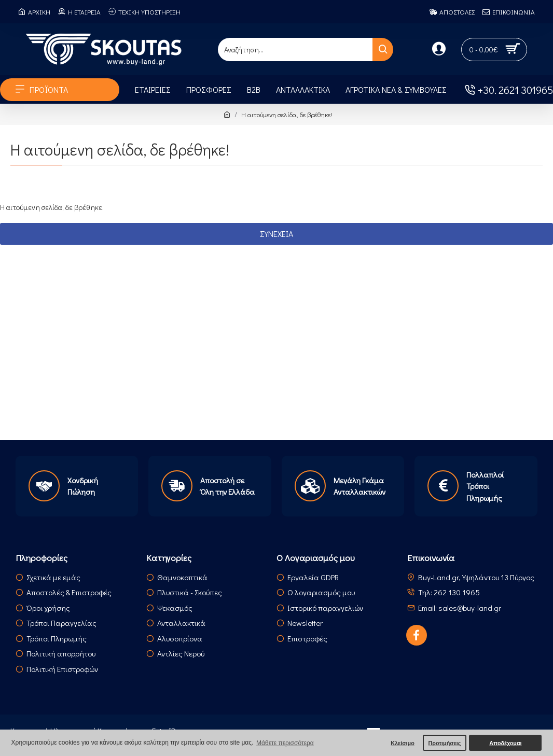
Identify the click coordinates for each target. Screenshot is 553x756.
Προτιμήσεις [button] (444, 743)
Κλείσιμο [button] (403, 743)
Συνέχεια (276, 234)
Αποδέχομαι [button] (505, 743)
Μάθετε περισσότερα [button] (285, 743)
